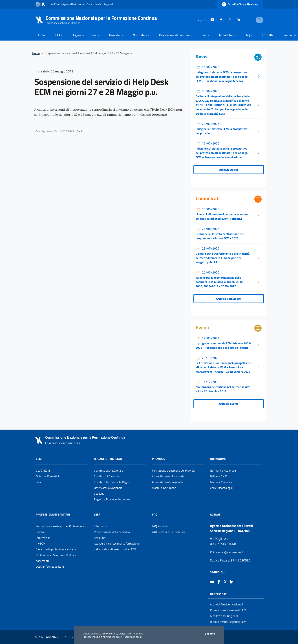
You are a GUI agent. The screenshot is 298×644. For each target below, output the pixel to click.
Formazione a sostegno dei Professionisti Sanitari (61, 529)
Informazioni (44, 538)
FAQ (155, 514)
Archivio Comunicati (229, 299)
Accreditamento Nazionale (168, 476)
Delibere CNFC (219, 476)
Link (38, 482)
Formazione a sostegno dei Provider (174, 470)
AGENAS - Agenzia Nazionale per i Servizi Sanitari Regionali (82, 4)
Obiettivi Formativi (47, 476)
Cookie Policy (73, 637)
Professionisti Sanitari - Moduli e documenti (56, 558)
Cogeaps (99, 494)
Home (36, 53)
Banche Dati (219, 594)
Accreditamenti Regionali (167, 482)
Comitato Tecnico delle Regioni (113, 482)
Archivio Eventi (229, 404)
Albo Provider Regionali (224, 616)
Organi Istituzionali (109, 459)
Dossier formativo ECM (50, 567)
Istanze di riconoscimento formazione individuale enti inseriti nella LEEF (117, 546)
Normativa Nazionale (223, 470)
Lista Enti (100, 538)
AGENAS (215, 514)
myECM (41, 543)
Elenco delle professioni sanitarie (56, 549)
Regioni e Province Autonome (112, 499)
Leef (97, 514)
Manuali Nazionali (221, 482)
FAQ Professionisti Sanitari (168, 532)
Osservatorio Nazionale (108, 488)
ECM (39, 459)
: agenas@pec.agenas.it (227, 552)
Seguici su (217, 572)
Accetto (210, 634)
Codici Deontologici (222, 488)
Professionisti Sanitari (53, 514)
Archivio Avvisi (229, 170)
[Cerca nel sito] (258, 20)
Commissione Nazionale (108, 470)
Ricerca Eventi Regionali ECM (228, 622)
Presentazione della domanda (112, 532)
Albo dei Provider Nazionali (226, 604)
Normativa (218, 459)
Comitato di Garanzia (107, 476)
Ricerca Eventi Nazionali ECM (228, 610)
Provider (159, 459)
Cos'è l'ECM (43, 470)
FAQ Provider (160, 526)
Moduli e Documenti (164, 488)
